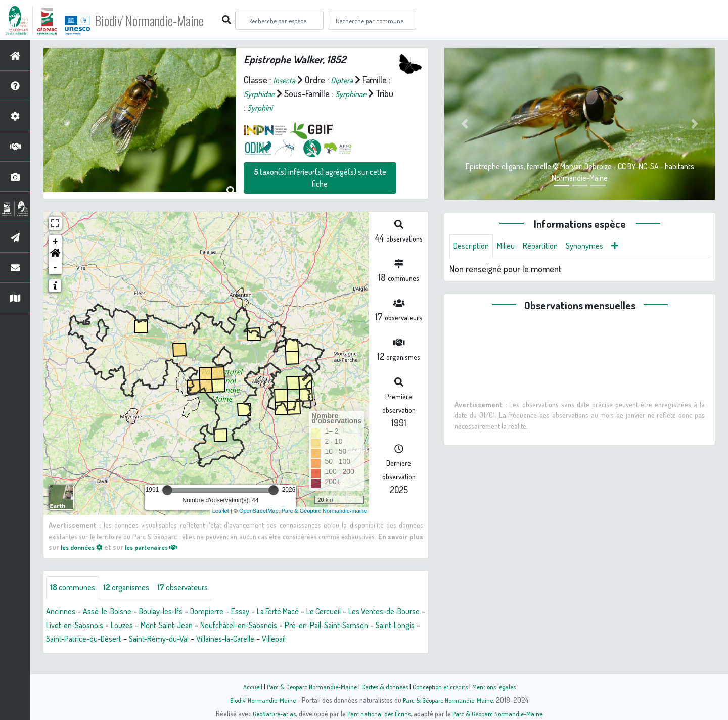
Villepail (60, 653)
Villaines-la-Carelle (374, 640)
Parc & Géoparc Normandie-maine (324, 511)
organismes (134, 588)
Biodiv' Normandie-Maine (166, 20)
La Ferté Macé (307, 612)
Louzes (206, 626)
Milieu (512, 247)
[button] (55, 255)
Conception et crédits (444, 686)
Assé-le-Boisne (114, 612)
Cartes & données (384, 686)
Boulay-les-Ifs (175, 612)
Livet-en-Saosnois (153, 626)
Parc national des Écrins (378, 713)
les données (84, 547)
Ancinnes (62, 612)
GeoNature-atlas (269, 713)
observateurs (197, 588)
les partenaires (161, 547)
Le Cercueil (359, 612)
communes (75, 588)
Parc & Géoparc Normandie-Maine (306, 686)
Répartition (550, 247)
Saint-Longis (141, 640)
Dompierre (227, 612)
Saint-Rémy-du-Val (299, 640)
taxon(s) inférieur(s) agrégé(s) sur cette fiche (320, 178)
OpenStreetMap (259, 511)
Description (474, 247)
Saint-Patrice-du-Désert (214, 640)
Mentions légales (502, 686)
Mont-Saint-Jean (256, 626)
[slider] (167, 490)
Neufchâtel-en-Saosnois (337, 626)
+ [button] (55, 242)
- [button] (55, 268)
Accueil (243, 686)
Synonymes (599, 247)
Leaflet (221, 511)
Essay (264, 612)
